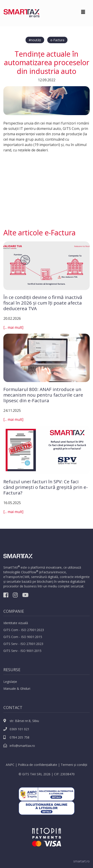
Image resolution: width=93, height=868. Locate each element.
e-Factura (57, 40)
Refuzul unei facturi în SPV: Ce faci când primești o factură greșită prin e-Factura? (46, 487)
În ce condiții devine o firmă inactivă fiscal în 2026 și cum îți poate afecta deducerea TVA (43, 303)
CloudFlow (29, 572)
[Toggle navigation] (83, 13)
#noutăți (35, 40)
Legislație (10, 682)
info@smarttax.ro (19, 746)
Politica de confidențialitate (38, 765)
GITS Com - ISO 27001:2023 (24, 630)
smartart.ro (81, 861)
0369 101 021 (16, 729)
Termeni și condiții (74, 765)
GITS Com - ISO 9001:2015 (23, 637)
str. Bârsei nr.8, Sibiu (21, 721)
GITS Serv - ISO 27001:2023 (23, 644)
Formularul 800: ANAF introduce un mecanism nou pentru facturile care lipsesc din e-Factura (43, 395)
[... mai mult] (13, 327)
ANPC (10, 765)
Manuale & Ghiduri (17, 689)
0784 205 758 (16, 737)
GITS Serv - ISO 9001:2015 (22, 651)
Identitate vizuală (16, 623)
